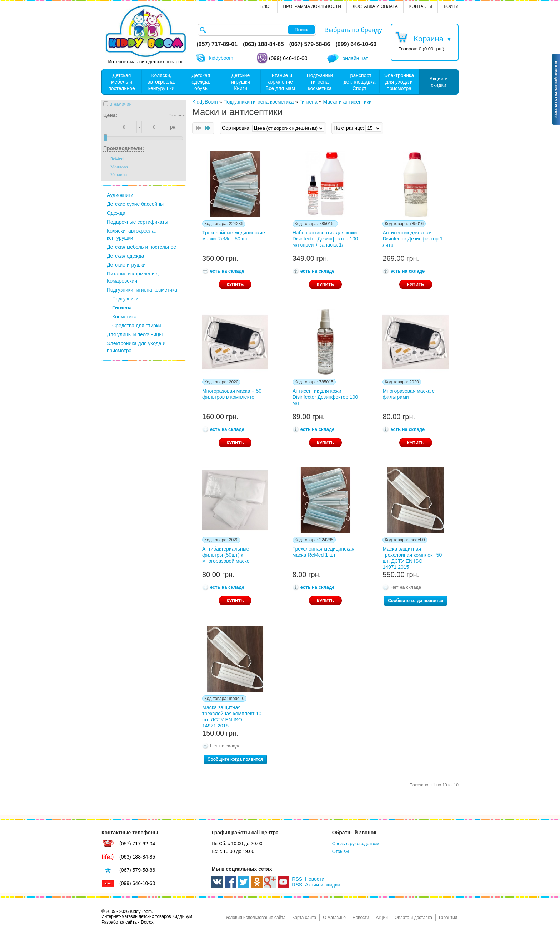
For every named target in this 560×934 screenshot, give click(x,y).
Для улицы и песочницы (135, 334)
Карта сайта (304, 918)
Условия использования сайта (255, 918)
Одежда (116, 213)
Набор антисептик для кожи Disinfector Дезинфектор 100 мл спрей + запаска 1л (325, 239)
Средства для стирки (137, 326)
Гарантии (448, 918)
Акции (382, 918)
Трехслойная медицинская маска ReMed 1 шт (323, 552)
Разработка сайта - (128, 922)
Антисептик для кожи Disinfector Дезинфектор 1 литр (412, 239)
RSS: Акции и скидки (316, 885)
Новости (361, 918)
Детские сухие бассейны (135, 204)
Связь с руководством (356, 843)
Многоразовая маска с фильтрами (408, 394)
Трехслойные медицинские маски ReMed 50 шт (234, 236)
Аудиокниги (120, 195)
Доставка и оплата (375, 6)
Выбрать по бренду (353, 30)
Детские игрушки (126, 265)
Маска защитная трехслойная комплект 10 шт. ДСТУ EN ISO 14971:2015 (232, 715)
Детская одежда (125, 256)
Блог (266, 6)
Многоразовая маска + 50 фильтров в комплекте (232, 394)
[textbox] (257, 30)
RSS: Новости (308, 879)
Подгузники (125, 299)
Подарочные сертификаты (137, 222)
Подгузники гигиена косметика (142, 290)
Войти (451, 6)
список (199, 128)
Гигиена (122, 308)
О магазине (334, 918)
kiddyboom (221, 58)
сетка (208, 128)
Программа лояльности (312, 6)
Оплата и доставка (413, 918)
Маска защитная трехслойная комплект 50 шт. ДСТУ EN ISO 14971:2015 (412, 557)
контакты (421, 6)
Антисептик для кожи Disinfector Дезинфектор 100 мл (325, 397)
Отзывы (341, 851)
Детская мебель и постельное (141, 247)
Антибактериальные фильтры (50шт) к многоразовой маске (226, 555)
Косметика (124, 317)
